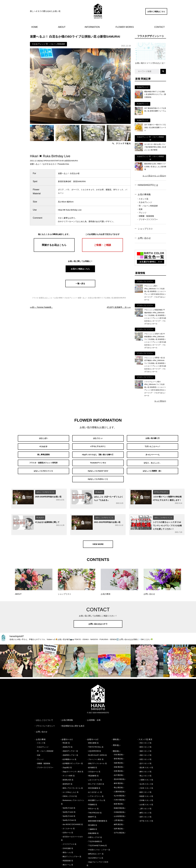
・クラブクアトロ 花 (69, 827)
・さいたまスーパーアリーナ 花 (73, 852)
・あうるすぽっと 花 (94, 775)
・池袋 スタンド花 (145, 734)
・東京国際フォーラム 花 (96, 783)
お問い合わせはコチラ (98, 607)
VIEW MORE (98, 527)
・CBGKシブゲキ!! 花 (69, 779)
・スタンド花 (143, 199)
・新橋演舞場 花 (92, 816)
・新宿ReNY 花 (67, 767)
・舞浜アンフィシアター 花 (71, 839)
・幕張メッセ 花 (67, 835)
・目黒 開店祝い (118, 754)
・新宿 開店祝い (118, 742)
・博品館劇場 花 (92, 758)
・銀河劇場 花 (92, 750)
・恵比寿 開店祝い (119, 762)
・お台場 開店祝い (119, 799)
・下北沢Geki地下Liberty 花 (97, 828)
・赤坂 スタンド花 (145, 738)
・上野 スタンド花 (145, 791)
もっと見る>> (148, 176)
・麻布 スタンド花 (145, 754)
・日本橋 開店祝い (119, 795)
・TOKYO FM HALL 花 (95, 730)
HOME (35, 27)
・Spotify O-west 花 (68, 795)
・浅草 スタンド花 (145, 800)
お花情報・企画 (94, 703)
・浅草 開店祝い (118, 811)
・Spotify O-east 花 (68, 791)
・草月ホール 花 (92, 791)
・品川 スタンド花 (145, 746)
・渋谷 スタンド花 (145, 726)
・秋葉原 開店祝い (119, 791)
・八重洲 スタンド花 (145, 763)
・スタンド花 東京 (144, 722)
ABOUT (62, 27)
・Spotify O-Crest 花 (68, 803)
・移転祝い (116, 722)
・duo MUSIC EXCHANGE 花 (72, 807)
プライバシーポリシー (45, 709)
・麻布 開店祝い (118, 766)
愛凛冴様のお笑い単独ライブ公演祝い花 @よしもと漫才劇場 (155, 167)
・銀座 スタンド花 (145, 775)
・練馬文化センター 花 (95, 837)
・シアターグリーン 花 (95, 779)
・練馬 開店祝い (118, 807)
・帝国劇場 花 (92, 787)
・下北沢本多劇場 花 (94, 824)
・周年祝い (116, 728)
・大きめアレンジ (144, 202)
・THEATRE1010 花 (94, 795)
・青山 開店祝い (118, 770)
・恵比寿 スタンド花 (145, 750)
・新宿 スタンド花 (145, 730)
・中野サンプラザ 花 (94, 820)
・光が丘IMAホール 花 (95, 841)
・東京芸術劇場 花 (93, 771)
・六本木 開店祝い (119, 783)
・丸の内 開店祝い (119, 778)
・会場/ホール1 (66, 722)
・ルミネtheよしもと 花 (70, 775)
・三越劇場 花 (92, 812)
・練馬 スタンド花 (145, 795)
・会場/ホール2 (92, 722)
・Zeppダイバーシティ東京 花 (72, 754)
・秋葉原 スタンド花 (145, 779)
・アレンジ (142, 213)
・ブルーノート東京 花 (95, 742)
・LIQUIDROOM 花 (94, 734)
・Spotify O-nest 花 (68, 799)
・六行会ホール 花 (93, 754)
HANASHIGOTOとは (148, 185)
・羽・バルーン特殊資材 (147, 206)
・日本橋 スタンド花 (145, 783)
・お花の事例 (40, 722)
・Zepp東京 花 (66, 750)
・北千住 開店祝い (119, 815)
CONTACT (160, 27)
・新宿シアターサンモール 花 (72, 771)
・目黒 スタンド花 (145, 742)
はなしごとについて (45, 703)
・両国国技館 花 (67, 843)
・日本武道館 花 (67, 831)
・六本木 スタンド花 (145, 771)
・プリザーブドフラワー (147, 219)
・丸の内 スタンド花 (145, 767)
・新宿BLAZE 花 (67, 763)
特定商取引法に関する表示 (73, 709)
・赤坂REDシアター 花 (69, 738)
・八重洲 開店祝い (119, 774)
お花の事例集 (144, 194)
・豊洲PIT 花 (91, 800)
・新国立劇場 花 (92, 726)
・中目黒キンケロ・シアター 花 (98, 832)
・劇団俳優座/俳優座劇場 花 (97, 804)
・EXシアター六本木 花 (95, 767)
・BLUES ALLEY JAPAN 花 (97, 738)
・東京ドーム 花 (67, 848)
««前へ (41, 307)
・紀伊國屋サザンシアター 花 (72, 746)
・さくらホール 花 (68, 811)
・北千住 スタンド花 (145, 804)
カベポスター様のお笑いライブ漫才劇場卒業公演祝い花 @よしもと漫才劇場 (155, 147)
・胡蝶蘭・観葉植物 (145, 216)
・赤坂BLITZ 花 (67, 730)
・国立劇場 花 (92, 808)
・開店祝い (116, 734)
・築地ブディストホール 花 (97, 746)
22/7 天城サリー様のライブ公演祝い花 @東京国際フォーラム (155, 127)
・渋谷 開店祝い (118, 737)
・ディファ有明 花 (68, 758)
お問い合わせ (144, 238)
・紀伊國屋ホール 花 (69, 742)
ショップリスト (145, 229)
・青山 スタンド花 (145, 758)
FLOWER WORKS (125, 27)
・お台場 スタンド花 (145, 787)
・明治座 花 (65, 726)
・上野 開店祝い (118, 803)
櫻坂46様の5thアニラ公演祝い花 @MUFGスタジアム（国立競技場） (155, 94)
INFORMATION (92, 27)
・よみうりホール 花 (94, 763)
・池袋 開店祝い (118, 746)
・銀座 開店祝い (118, 787)
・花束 (140, 209)
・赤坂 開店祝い (118, 750)
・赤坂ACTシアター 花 (69, 734)
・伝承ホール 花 (67, 815)
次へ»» (119, 307)
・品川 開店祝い (118, 758)
